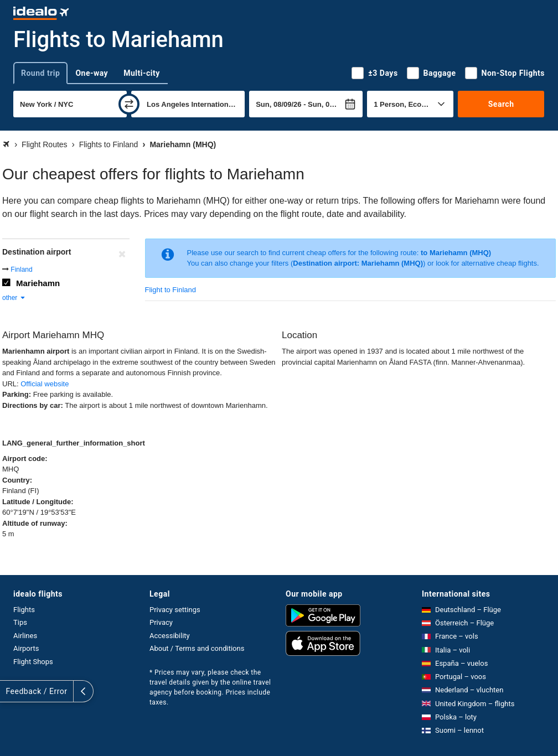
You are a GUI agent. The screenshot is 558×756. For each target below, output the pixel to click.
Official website (45, 384)
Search (501, 104)
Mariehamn (38, 283)
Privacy (161, 622)
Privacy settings (175, 610)
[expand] (10, 691)
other (14, 298)
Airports (26, 648)
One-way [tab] (92, 73)
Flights (24, 610)
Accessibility (170, 636)
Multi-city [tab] (142, 73)
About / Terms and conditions (197, 648)
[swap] (129, 104)
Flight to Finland (171, 290)
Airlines (25, 636)
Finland (21, 270)
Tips (20, 622)
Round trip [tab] (40, 73)
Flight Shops (33, 662)
